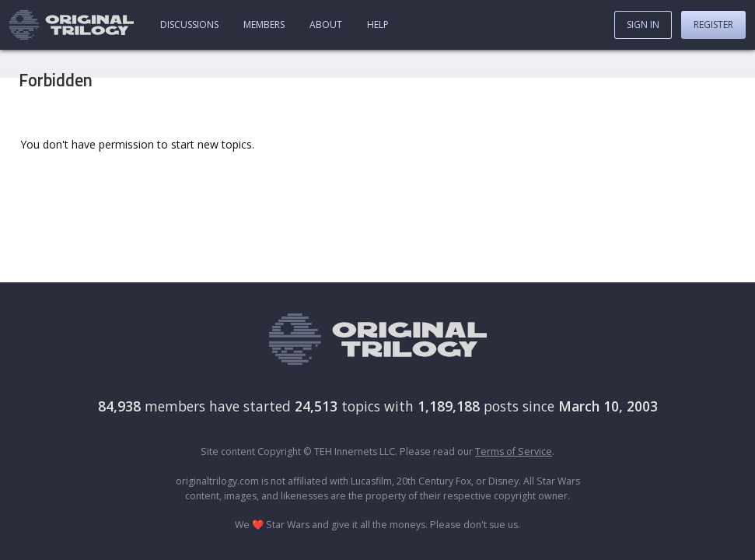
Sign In (643, 24)
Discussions (189, 24)
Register (713, 24)
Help (378, 24)
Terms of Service (514, 451)
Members (264, 24)
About (326, 24)
